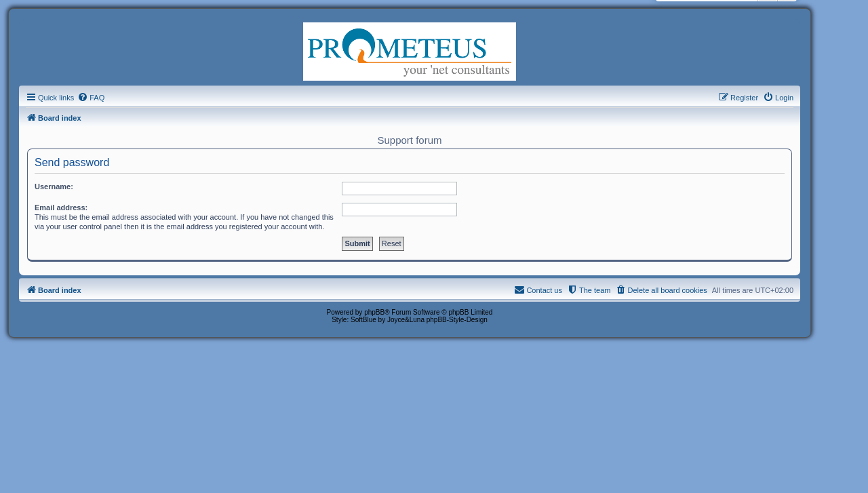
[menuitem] (91, 98)
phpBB (374, 312)
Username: (54, 186)
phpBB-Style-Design (457, 320)
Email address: (61, 208)
